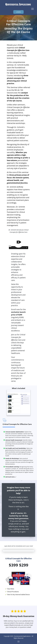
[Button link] (18, 12)
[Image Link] (18, 4)
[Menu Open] (18, 9)
